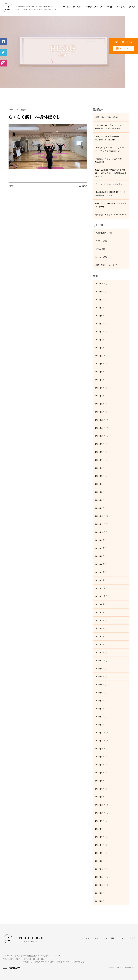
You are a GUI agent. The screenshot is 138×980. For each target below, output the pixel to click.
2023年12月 (100, 420)
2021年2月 (100, 644)
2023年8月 (100, 452)
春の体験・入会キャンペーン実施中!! (111, 215)
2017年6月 (100, 901)
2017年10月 (100, 885)
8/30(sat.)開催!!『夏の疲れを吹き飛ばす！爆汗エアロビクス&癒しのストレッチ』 (111, 173)
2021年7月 (100, 612)
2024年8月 (100, 372)
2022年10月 (100, 532)
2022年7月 (100, 548)
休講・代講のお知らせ (105, 265)
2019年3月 (100, 789)
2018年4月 (100, 845)
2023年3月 (100, 492)
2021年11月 (100, 596)
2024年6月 (100, 388)
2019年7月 (100, 765)
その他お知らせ (102, 233)
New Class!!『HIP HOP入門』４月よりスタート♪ (111, 205)
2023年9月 (100, 444)
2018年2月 (100, 861)
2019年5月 (100, 781)
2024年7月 (100, 380)
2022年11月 (100, 524)
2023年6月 (100, 468)
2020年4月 (100, 701)
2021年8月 (100, 604)
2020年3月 (100, 709)
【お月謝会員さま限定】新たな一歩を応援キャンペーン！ (110, 194)
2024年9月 (100, 364)
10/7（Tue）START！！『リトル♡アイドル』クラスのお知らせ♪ (110, 149)
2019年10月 (100, 749)
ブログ (132, 938)
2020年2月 (100, 717)
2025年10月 (100, 283)
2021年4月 (100, 628)
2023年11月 (100, 428)
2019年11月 (100, 741)
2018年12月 (100, 805)
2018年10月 (100, 813)
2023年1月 (100, 508)
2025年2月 (100, 340)
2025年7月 (100, 308)
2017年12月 (100, 869)
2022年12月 (100, 516)
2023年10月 (100, 436)
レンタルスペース (100, 938)
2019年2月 (100, 797)
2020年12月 (100, 661)
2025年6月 (100, 316)
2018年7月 (100, 829)
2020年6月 (100, 685)
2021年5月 (100, 620)
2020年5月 (100, 693)
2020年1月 (100, 725)
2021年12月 (100, 588)
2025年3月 (100, 332)
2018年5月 (100, 837)
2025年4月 (100, 324)
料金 (113, 938)
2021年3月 (100, 636)
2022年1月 (100, 580)
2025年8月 (100, 300)
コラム (98, 249)
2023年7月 (100, 460)
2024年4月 (100, 396)
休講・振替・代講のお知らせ (108, 117)
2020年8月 (100, 676)
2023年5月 (100, 476)
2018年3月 (100, 853)
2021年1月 (100, 652)
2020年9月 (100, 669)
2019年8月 (100, 757)
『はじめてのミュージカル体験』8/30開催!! (109, 160)
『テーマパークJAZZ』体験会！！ (110, 184)
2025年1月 (100, 348)
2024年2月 (100, 404)
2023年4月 (100, 484)
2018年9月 (100, 821)
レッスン (99, 257)
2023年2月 (100, 500)
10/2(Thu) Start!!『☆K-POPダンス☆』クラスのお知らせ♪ (110, 138)
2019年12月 (100, 733)
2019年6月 (100, 773)
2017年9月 (100, 893)
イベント (99, 241)
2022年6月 (100, 556)
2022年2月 (100, 572)
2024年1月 (100, 412)
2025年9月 (100, 292)
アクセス (122, 938)
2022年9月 (100, 540)
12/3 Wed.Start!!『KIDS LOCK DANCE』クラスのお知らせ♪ (108, 127)
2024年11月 (100, 356)
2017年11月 (100, 877)
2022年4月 (100, 564)
